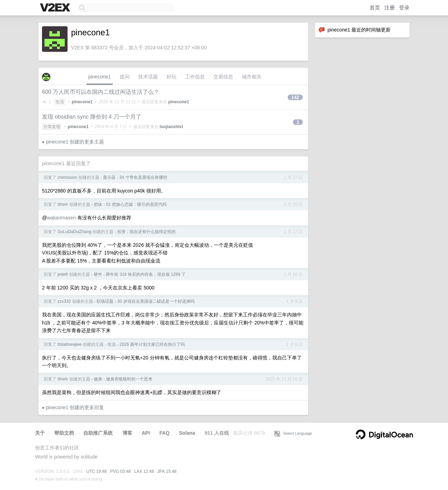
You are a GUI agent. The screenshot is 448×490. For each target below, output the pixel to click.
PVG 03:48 (121, 471)
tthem (63, 204)
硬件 (98, 274)
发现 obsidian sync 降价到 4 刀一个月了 (92, 117)
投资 (121, 232)
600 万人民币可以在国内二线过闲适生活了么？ (101, 92)
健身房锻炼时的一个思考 (129, 379)
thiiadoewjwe (69, 344)
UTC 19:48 (97, 471)
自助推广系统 (98, 433)
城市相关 (252, 77)
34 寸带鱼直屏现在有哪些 (143, 177)
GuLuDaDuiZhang (74, 232)
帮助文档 (64, 433)
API (146, 433)
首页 (375, 8)
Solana (187, 433)
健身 (98, 379)
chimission (67, 177)
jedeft (62, 274)
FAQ (165, 433)
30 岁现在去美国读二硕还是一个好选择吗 (156, 301)
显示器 (109, 177)
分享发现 (52, 127)
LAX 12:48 (144, 471)
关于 (40, 433)
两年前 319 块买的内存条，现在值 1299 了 (146, 274)
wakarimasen (61, 218)
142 (295, 97)
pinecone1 (100, 77)
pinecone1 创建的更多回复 (75, 407)
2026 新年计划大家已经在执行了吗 (152, 344)
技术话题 (148, 77)
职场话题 (105, 301)
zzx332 (64, 301)
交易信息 (223, 77)
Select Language (293, 433)
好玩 (171, 77)
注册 (390, 8)
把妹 (98, 204)
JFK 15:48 (167, 471)
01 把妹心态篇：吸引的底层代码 (136, 204)
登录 (404, 8)
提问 (125, 77)
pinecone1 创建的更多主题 (75, 142)
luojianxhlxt (171, 127)
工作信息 (195, 77)
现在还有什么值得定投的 (153, 232)
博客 (127, 433)
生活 (60, 102)
